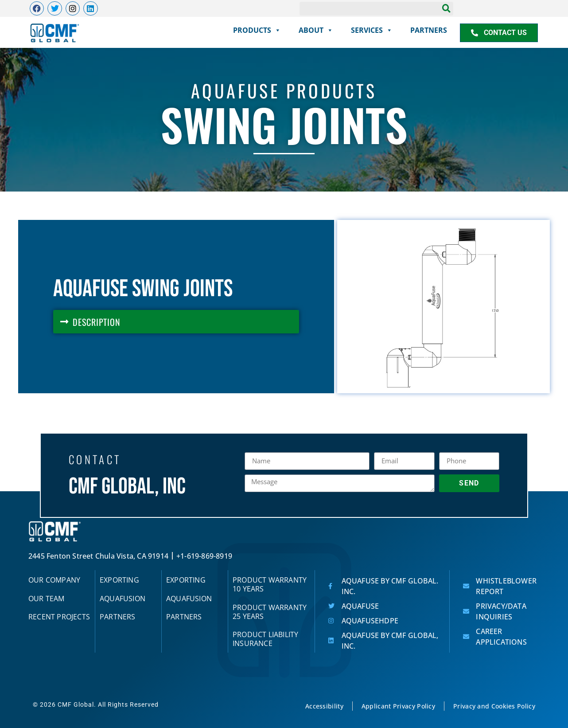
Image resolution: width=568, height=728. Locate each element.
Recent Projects (59, 617)
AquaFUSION (123, 599)
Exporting (119, 580)
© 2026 (45, 705)
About (316, 30)
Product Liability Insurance (265, 639)
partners (429, 30)
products (257, 30)
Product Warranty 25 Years (270, 612)
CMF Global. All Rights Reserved (108, 705)
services (372, 30)
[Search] (446, 8)
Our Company (54, 580)
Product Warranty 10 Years (270, 584)
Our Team (47, 599)
